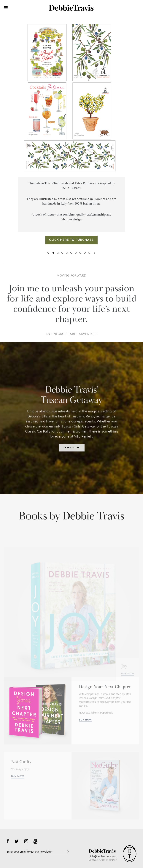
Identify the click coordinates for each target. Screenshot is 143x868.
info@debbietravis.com (104, 857)
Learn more (72, 448)
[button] (48, 259)
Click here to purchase (71, 246)
